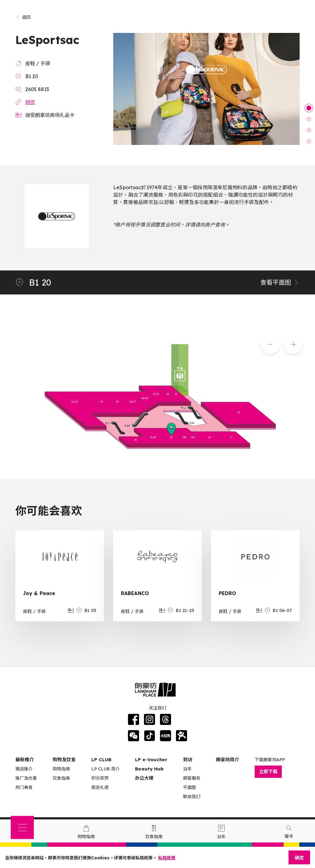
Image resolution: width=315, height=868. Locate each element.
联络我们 (192, 797)
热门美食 (24, 787)
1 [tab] (309, 108)
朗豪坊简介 (227, 760)
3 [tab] (309, 130)
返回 (23, 17)
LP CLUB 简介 (106, 769)
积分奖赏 (100, 778)
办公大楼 (144, 778)
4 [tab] (309, 141)
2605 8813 (37, 89)
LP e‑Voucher (151, 760)
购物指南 (61, 769)
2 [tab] (309, 119)
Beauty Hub (149, 769)
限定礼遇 (100, 787)
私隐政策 (167, 858)
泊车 (187, 769)
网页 (30, 102)
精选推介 (24, 769)
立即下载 (268, 772)
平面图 (189, 787)
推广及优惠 (26, 778)
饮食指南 (61, 778)
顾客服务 (192, 778)
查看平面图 (280, 282)
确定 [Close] (299, 858)
